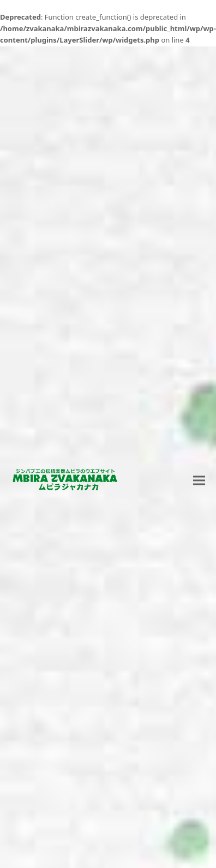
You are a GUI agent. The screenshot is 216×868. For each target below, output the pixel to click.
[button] (199, 480)
